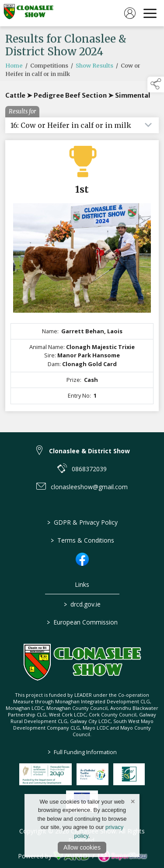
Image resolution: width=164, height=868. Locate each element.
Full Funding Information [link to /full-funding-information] (82, 752)
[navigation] (150, 13)
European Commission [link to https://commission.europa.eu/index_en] (82, 622)
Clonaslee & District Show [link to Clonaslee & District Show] (89, 451)
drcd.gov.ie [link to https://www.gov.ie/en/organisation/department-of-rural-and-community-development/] (82, 604)
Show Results (94, 69)
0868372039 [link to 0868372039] (89, 469)
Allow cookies (82, 847)
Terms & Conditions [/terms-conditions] (82, 540)
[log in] (130, 13)
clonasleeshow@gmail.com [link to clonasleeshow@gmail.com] (89, 487)
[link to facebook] (82, 559)
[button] (156, 85)
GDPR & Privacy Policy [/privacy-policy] (82, 522)
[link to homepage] (28, 13)
